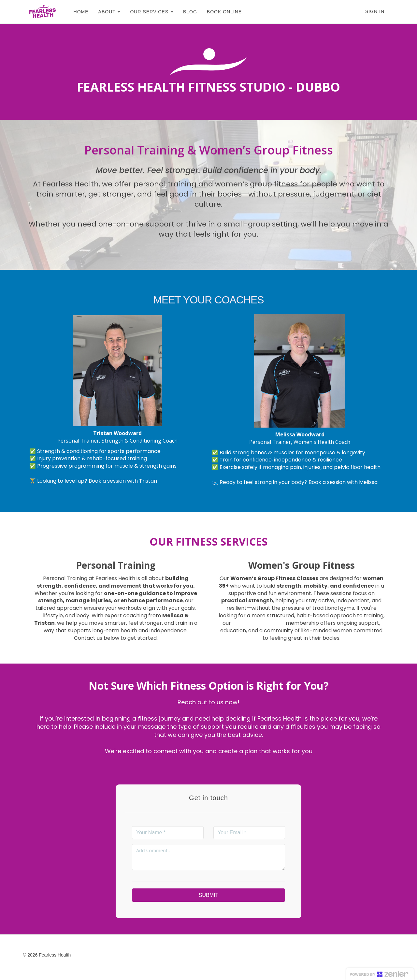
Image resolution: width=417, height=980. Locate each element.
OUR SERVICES (148, 12)
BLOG (187, 12)
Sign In (375, 11)
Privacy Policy (213, 955)
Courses (106, 955)
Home (84, 955)
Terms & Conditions (168, 955)
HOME (78, 12)
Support (131, 955)
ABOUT (106, 12)
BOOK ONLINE (221, 12)
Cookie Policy (251, 955)
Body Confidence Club (258, 623)
